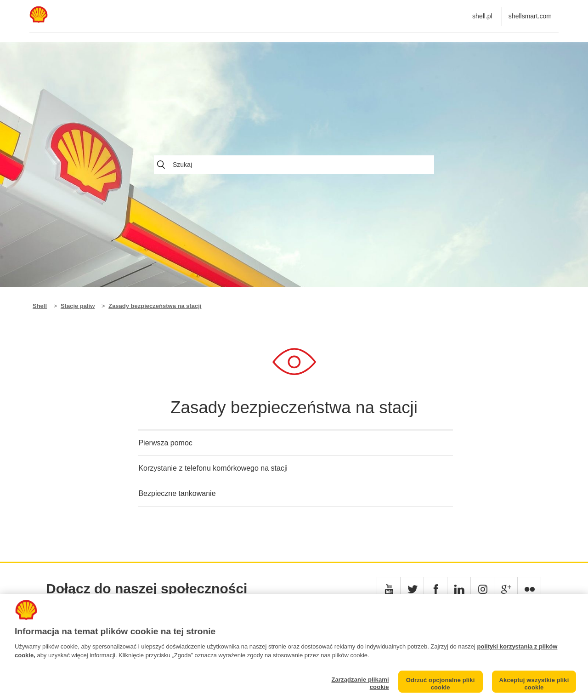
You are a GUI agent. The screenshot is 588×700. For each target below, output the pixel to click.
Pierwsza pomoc (165, 443)
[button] (389, 589)
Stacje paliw (78, 306)
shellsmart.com (530, 16)
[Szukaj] (294, 165)
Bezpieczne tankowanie (177, 493)
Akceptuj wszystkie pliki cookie (534, 684)
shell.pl (482, 16)
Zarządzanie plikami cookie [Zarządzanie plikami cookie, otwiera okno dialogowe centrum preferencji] (360, 683)
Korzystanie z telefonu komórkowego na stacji (213, 468)
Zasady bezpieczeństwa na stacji (155, 306)
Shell (40, 306)
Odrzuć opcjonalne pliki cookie (441, 684)
